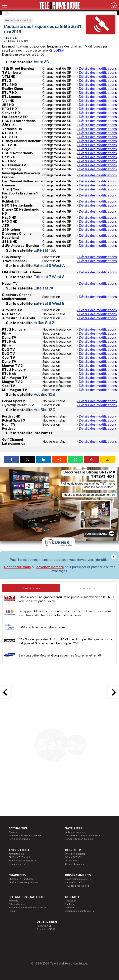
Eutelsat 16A (45, 250)
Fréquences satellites (18, 20)
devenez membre (50, 567)
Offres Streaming (74, 864)
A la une (13, 832)
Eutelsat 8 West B (49, 303)
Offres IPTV (71, 861)
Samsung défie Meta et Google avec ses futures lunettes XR (60, 655)
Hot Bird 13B (44, 394)
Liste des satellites (76, 832)
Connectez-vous (17, 567)
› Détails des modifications (97, 68)
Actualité (14, 901)
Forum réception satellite (79, 839)
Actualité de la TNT (19, 854)
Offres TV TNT (73, 857)
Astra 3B (41, 62)
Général (69, 908)
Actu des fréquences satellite (25, 835)
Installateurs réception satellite (83, 835)
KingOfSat (57, 50)
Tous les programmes (77, 886)
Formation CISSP (46, 929)
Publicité (70, 904)
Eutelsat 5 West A (49, 266)
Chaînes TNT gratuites (21, 857)
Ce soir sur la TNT (75, 882)
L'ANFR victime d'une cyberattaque (42, 627)
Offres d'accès (17, 904)
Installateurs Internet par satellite (27, 908)
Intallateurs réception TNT (23, 861)
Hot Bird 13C (44, 410)
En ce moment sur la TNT (79, 879)
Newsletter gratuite (19, 839)
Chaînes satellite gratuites (23, 882)
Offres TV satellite (75, 854)
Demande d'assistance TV (80, 911)
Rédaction (71, 901)
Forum (12, 911)
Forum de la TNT (18, 864)
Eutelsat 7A (43, 288)
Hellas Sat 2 (44, 323)
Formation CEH (45, 926)
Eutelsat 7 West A (49, 277)
